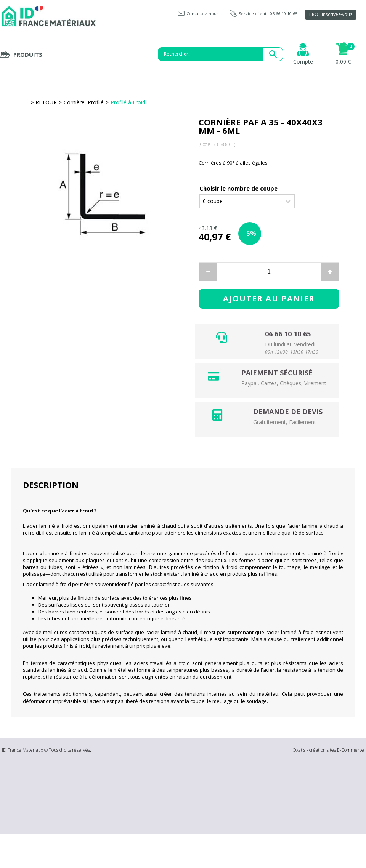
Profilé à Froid (128, 102)
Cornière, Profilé (84, 102)
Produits (28, 54)
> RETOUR (44, 102)
